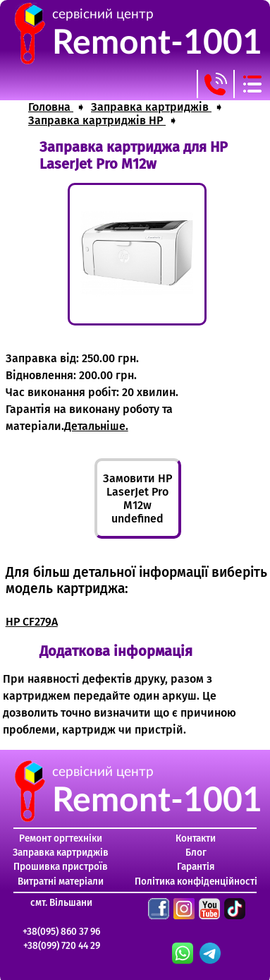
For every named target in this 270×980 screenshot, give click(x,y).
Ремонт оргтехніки (61, 838)
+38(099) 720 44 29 (62, 946)
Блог (196, 853)
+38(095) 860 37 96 (61, 932)
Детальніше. (96, 426)
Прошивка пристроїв (61, 867)
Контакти (196, 838)
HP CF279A (32, 622)
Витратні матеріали (61, 882)
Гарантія (196, 867)
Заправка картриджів (61, 853)
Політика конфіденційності (196, 882)
